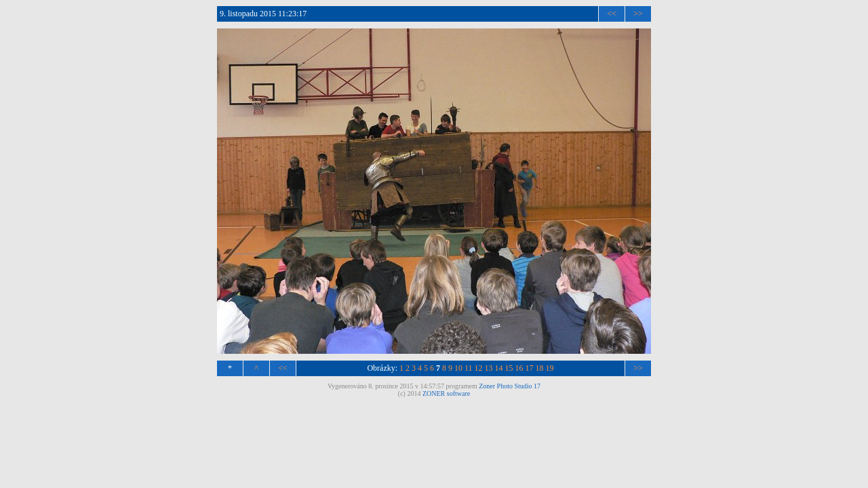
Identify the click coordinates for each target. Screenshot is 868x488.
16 (519, 368)
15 (509, 368)
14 (499, 368)
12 (479, 368)
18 (540, 368)
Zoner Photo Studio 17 (510, 386)
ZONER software (446, 393)
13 (489, 368)
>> (638, 14)
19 (550, 368)
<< (612, 14)
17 (530, 368)
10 (458, 368)
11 (469, 368)
